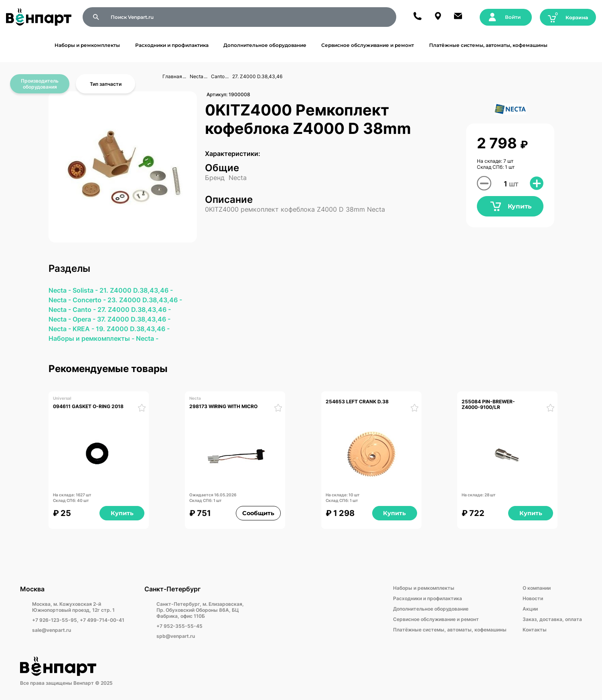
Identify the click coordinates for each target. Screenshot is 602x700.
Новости (533, 598)
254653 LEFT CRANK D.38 (357, 402)
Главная (172, 76)
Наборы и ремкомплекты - (92, 338)
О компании (537, 588)
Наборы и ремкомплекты (87, 45)
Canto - (85, 310)
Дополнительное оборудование (265, 45)
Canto (218, 76)
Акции (530, 609)
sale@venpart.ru (52, 630)
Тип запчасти (106, 84)
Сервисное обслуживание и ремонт (368, 45)
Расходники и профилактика (172, 45)
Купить (510, 206)
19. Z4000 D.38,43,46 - (133, 329)
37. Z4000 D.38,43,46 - (134, 319)
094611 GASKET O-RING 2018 (88, 407)
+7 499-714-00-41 (102, 620)
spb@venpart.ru (176, 636)
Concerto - (90, 300)
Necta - (61, 290)
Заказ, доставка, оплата (552, 619)
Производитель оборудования (40, 84)
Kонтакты (535, 630)
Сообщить (258, 513)
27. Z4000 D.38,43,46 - (134, 310)
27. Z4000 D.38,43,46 (257, 76)
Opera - (85, 319)
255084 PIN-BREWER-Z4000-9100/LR (488, 405)
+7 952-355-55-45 (179, 626)
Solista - (86, 290)
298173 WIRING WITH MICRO (223, 407)
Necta (197, 76)
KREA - (84, 329)
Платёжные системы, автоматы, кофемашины (488, 45)
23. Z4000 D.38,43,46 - (145, 300)
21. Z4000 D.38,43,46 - (136, 290)
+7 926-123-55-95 (55, 620)
